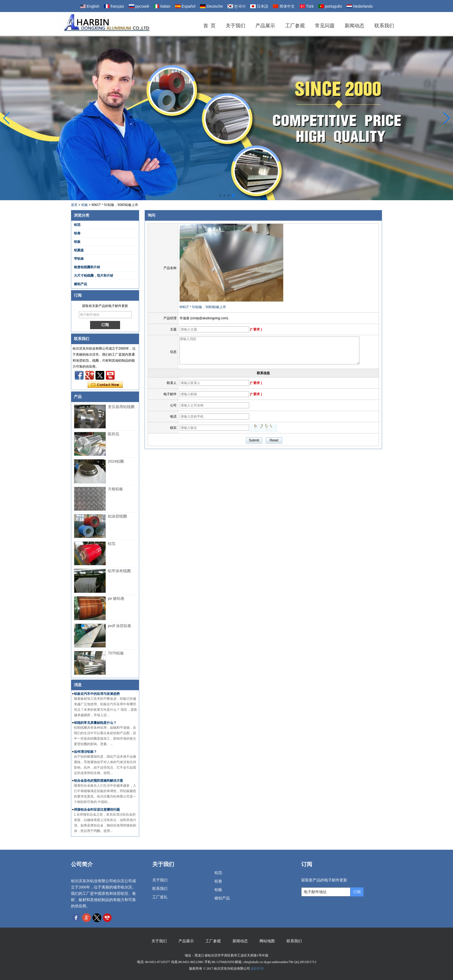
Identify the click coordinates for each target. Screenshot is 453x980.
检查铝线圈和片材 (87, 267)
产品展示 (265, 26)
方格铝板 (115, 489)
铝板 (85, 205)
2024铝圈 (116, 461)
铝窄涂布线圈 (119, 571)
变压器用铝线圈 (121, 407)
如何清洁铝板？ (85, 752)
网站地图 (267, 941)
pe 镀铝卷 (116, 598)
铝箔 (77, 225)
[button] (220, 196)
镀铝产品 (81, 284)
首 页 (209, 26)
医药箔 (114, 434)
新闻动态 (354, 26)
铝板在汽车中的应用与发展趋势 (97, 694)
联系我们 (384, 26)
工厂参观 (295, 26)
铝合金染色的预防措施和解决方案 (99, 781)
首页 (74, 205)
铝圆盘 (79, 250)
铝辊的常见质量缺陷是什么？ (95, 723)
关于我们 (236, 26)
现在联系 (105, 385)
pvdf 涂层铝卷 (120, 626)
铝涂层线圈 (117, 516)
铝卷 (77, 233)
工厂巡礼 (160, 897)
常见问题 (325, 26)
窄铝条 (79, 259)
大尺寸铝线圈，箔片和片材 (94, 276)
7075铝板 (116, 653)
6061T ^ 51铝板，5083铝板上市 (203, 307)
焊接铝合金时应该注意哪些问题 (97, 810)
